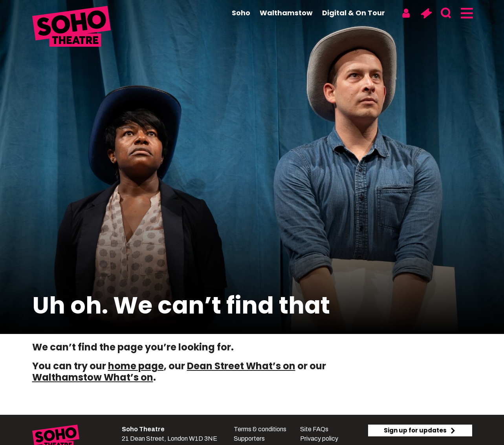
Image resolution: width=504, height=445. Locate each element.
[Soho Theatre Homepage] (71, 27)
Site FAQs (314, 429)
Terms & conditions (260, 429)
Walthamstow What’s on (93, 377)
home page (136, 366)
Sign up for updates (420, 430)
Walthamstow (286, 13)
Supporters (249, 439)
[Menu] (466, 13)
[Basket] (426, 13)
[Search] (446, 13)
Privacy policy (319, 439)
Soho (241, 13)
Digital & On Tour (354, 13)
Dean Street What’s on (241, 366)
